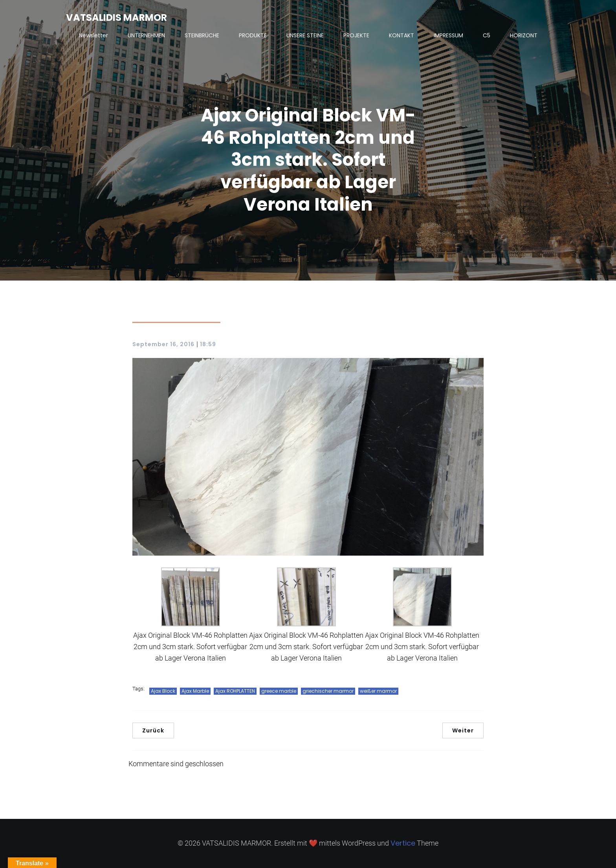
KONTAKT (401, 35)
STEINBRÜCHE (202, 35)
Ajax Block (163, 691)
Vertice (403, 843)
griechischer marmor (328, 691)
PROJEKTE (356, 35)
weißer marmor (378, 691)
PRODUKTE (253, 35)
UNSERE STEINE (305, 35)
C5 (487, 35)
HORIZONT (524, 35)
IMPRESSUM (448, 35)
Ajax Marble (195, 691)
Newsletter (93, 35)
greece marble (279, 691)
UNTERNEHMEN (146, 35)
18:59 (208, 344)
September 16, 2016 (163, 344)
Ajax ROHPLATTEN (235, 691)
